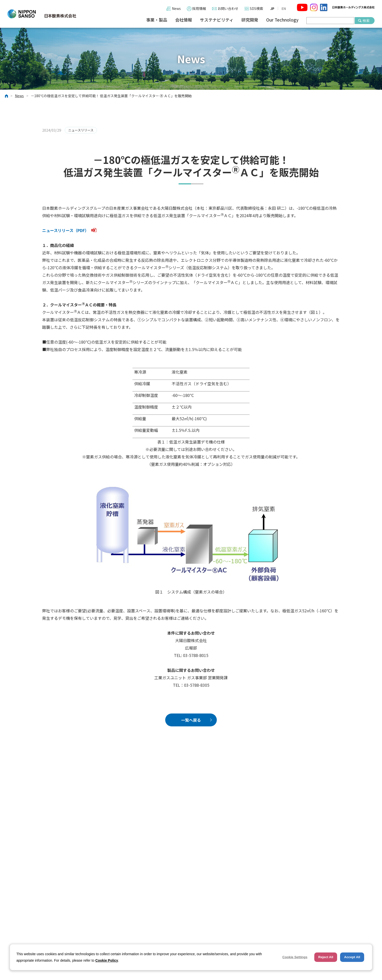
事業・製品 (157, 20)
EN (284, 8)
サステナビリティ (217, 20)
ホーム (6, 96)
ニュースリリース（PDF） (69, 230)
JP (272, 8)
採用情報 (199, 8)
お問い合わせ (228, 8)
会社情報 (184, 20)
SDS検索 (256, 8)
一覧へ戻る (191, 720)
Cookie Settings (295, 957)
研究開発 (250, 20)
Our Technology (282, 20)
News (176, 8)
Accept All (352, 957)
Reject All (326, 957)
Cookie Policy (107, 960)
